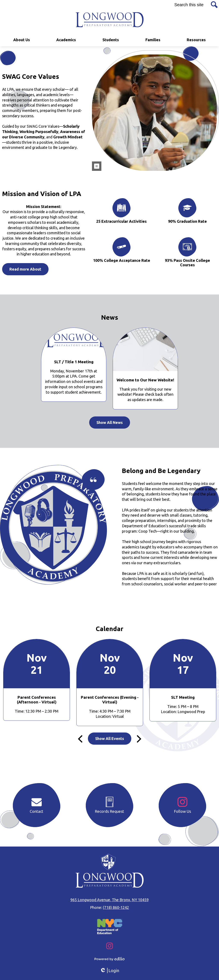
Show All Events (110, 738)
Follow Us (182, 805)
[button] (22, 40)
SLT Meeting (183, 697)
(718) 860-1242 (116, 907)
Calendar (110, 629)
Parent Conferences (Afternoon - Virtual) (37, 700)
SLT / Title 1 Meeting (74, 362)
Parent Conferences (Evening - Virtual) (110, 700)
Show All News (110, 422)
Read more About (25, 269)
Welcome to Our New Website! (145, 380)
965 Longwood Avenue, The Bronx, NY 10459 (109, 900)
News (110, 317)
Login (109, 970)
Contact (36, 805)
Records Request (109, 805)
